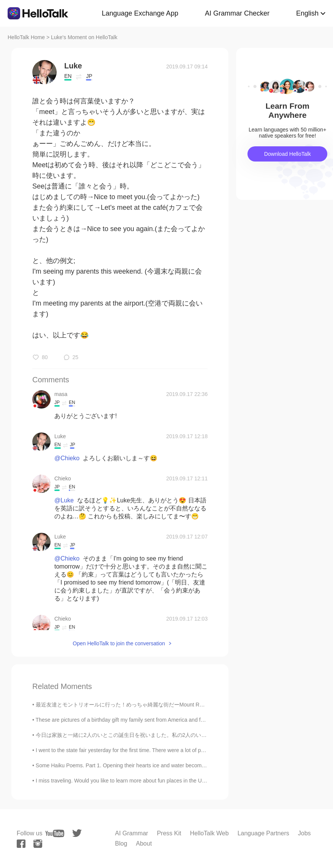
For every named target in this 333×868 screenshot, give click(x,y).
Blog (121, 843)
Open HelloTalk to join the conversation (119, 643)
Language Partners (263, 833)
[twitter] (77, 833)
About (144, 843)
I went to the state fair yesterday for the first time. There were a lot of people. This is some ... (144, 750)
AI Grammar (132, 833)
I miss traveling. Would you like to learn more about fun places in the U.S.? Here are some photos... (153, 781)
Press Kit (169, 833)
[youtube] (55, 833)
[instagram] (38, 844)
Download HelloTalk (288, 154)
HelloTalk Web (209, 833)
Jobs (304, 833)
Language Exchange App (140, 13)
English (307, 13)
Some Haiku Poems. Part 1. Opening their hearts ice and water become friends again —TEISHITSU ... (156, 765)
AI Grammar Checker (237, 13)
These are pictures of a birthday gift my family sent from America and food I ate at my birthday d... (151, 720)
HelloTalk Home (26, 37)
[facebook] (21, 844)
